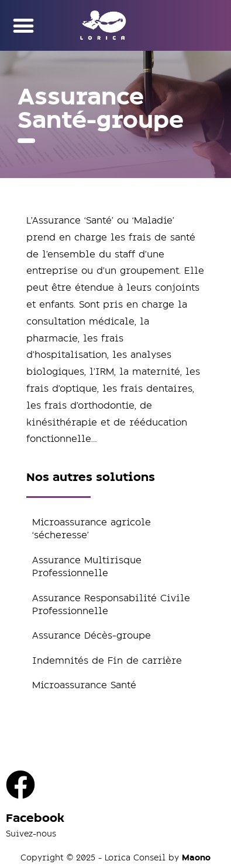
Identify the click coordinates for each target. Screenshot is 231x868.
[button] (23, 25)
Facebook (35, 818)
